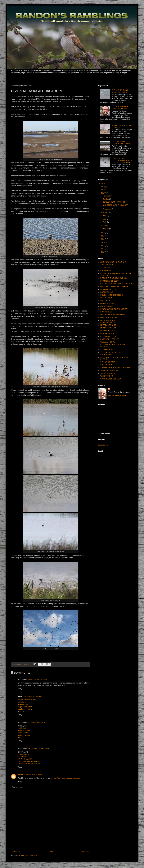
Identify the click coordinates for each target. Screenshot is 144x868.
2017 (103, 193)
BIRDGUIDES (106, 271)
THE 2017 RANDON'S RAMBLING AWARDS (120, 91)
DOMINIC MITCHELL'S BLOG (112, 295)
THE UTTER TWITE (108, 373)
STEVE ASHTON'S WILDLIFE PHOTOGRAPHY (112, 353)
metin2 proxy (22, 702)
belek (20, 738)
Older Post (85, 852)
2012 (103, 246)
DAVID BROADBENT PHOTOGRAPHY (115, 287)
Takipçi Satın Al (23, 754)
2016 (103, 233)
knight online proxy (25, 707)
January (106, 229)
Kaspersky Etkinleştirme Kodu (29, 764)
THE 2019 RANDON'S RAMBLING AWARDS (120, 108)
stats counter (103, 445)
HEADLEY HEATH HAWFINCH (114, 202)
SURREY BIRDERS (108, 365)
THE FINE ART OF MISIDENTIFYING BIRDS (121, 143)
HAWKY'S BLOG (107, 306)
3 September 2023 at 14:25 (33, 696)
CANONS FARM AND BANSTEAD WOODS (117, 284)
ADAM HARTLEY (107, 265)
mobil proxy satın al (25, 709)
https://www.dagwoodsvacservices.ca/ (66, 778)
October (106, 199)
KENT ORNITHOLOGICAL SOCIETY (114, 309)
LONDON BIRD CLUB (109, 318)
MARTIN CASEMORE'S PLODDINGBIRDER (109, 321)
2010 (103, 252)
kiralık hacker (23, 728)
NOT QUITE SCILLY (108, 331)
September (107, 209)
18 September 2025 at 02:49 (39, 749)
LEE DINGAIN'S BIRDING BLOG (113, 315)
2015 (103, 236)
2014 (103, 239)
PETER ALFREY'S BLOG (110, 336)
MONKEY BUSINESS (108, 328)
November (107, 196)
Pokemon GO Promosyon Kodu (29, 761)
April (105, 222)
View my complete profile (117, 395)
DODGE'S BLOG (107, 292)
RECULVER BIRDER (108, 342)
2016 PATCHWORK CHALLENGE (113, 262)
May (105, 219)
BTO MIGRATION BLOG (110, 281)
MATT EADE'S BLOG (108, 325)
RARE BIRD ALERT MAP (110, 339)
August (106, 212)
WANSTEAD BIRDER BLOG (111, 379)
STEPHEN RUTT (107, 350)
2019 (103, 187)
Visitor (20, 775)
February (106, 225)
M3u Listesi (22, 757)
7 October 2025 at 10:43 (33, 775)
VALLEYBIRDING (107, 376)
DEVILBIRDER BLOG (108, 289)
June (105, 216)
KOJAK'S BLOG (106, 312)
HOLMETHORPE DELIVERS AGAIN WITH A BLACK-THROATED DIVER (122, 160)
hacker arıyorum (24, 731)
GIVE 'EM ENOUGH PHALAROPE (115, 205)
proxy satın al (23, 704)
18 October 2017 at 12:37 (38, 680)
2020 (103, 183)
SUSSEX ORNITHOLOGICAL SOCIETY (115, 368)
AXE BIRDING (106, 268)
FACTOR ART (106, 301)
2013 (103, 242)
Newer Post (16, 852)
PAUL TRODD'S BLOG (109, 334)
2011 (103, 249)
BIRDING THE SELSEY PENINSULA (114, 278)
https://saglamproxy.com (27, 700)
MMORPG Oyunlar (25, 759)
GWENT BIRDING (107, 303)
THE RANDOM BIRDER (109, 371)
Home (51, 852)
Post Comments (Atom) (30, 856)
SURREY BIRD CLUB (108, 362)
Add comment (17, 787)
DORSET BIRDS (107, 298)
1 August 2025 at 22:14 (37, 723)
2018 (103, 190)
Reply (20, 689)
